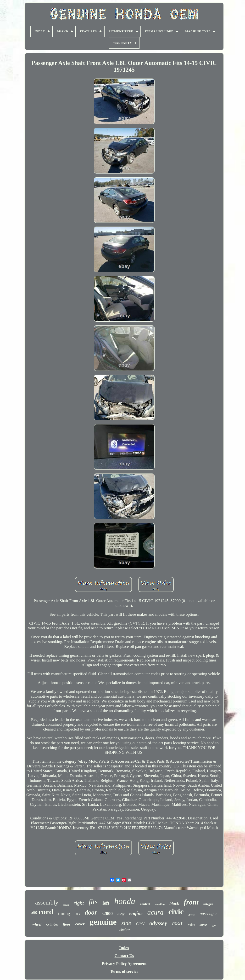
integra (208, 904)
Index (124, 948)
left (106, 903)
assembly (47, 902)
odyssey (158, 923)
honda (125, 901)
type (214, 925)
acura (156, 912)
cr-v (140, 923)
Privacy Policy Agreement (124, 964)
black (174, 904)
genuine (103, 922)
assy (121, 914)
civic (176, 912)
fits (93, 902)
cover (80, 924)
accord (42, 912)
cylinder (52, 924)
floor (67, 924)
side (126, 923)
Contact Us (124, 956)
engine (136, 913)
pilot (78, 914)
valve (191, 925)
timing (64, 913)
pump (203, 925)
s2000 (107, 913)
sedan (66, 905)
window (124, 930)
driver (192, 915)
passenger (209, 914)
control (145, 904)
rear (178, 923)
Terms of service (124, 971)
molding (160, 904)
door (91, 912)
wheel (37, 924)
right (79, 903)
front (191, 902)
